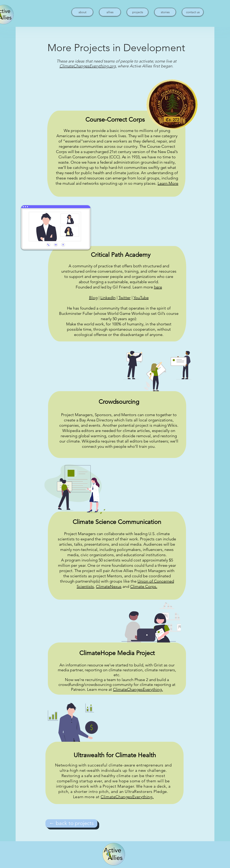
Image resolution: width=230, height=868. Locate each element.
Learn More (168, 183)
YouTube (141, 298)
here (158, 287)
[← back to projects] (71, 823)
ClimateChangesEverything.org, (88, 66)
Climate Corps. (144, 586)
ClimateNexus (109, 586)
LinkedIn (108, 298)
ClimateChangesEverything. (138, 689)
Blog (93, 298)
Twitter (125, 298)
